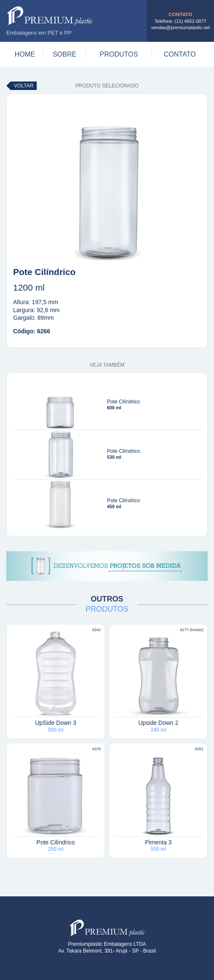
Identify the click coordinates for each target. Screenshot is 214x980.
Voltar (24, 86)
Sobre (65, 54)
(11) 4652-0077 (191, 21)
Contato (180, 54)
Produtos (119, 54)
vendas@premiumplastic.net (180, 27)
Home (25, 54)
